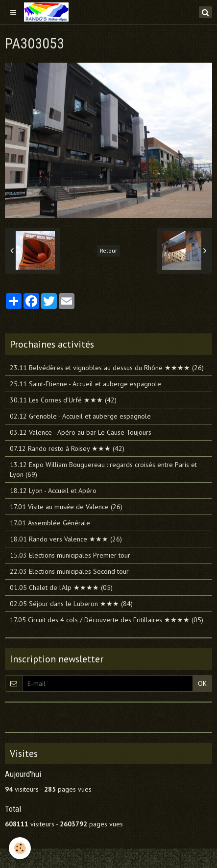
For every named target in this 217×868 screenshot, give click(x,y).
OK (202, 683)
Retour (108, 250)
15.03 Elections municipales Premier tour (70, 555)
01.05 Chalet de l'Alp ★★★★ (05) (61, 587)
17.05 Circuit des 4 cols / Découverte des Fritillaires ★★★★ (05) (107, 620)
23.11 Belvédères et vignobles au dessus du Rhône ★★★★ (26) (107, 368)
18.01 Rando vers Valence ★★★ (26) (66, 539)
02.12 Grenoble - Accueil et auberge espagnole (80, 416)
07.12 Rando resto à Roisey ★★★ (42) (67, 448)
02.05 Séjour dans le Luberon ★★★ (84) (71, 604)
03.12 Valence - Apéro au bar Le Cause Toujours (81, 432)
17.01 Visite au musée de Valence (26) (66, 507)
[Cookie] (20, 848)
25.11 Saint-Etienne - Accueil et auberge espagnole (85, 384)
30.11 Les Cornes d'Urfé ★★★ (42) (63, 400)
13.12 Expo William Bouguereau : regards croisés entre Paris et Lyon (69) (103, 469)
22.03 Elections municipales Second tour (69, 571)
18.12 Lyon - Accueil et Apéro (53, 491)
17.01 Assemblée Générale (50, 523)
